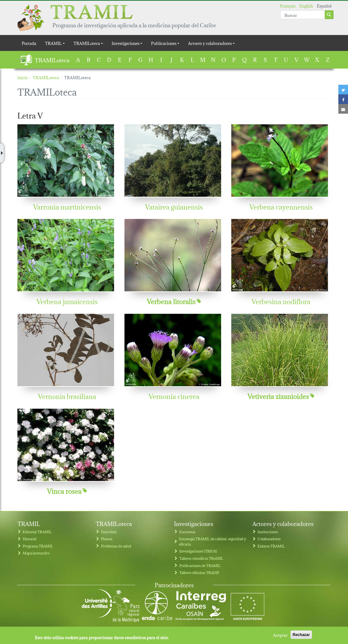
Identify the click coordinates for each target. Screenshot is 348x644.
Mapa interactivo (36, 553)
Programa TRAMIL (38, 546)
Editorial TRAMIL (37, 532)
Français (288, 5)
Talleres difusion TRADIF (199, 572)
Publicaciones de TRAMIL (200, 565)
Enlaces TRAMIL (271, 546)
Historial (29, 539)
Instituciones (268, 532)
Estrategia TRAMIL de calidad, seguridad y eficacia (213, 541)
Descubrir (109, 532)
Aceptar (280, 637)
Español (324, 5)
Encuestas (187, 532)
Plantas (107, 539)
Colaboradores (269, 539)
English (306, 5)
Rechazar (301, 636)
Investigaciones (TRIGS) (198, 551)
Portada (29, 43)
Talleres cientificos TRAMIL (201, 558)
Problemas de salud (116, 546)
